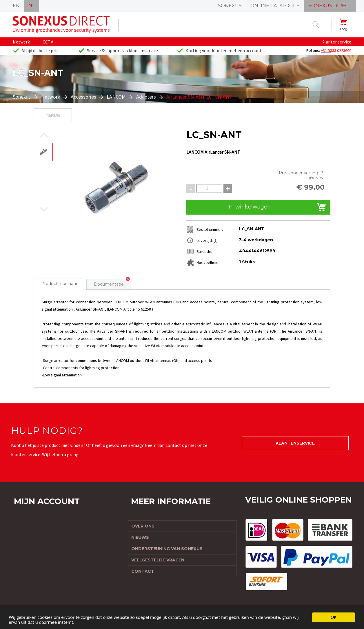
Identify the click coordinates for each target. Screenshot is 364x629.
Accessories (83, 97)
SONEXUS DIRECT (330, 6)
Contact (143, 571)
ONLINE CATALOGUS (275, 6)
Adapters (146, 97)
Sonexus (22, 97)
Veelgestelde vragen (158, 560)
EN (16, 6)
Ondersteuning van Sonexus (167, 549)
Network (51, 97)
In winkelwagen (250, 207)
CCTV (48, 42)
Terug (53, 115)
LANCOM (116, 97)
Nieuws (140, 537)
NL (32, 6)
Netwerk (21, 42)
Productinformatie (60, 284)
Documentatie (109, 284)
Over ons (143, 526)
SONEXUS (230, 6)
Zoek (316, 25)
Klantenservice (336, 42)
